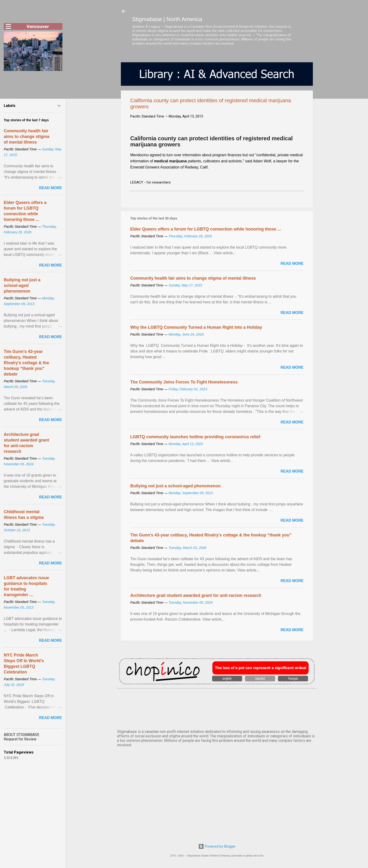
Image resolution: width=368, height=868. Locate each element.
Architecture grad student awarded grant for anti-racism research (196, 595)
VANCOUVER (217, 708)
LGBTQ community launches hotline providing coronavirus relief (195, 437)
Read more (292, 264)
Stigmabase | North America (167, 19)
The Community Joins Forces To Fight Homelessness (184, 382)
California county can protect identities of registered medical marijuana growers (211, 141)
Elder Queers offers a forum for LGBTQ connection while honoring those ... (206, 229)
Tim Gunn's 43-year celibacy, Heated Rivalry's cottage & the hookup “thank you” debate (26, 363)
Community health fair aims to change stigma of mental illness (193, 278)
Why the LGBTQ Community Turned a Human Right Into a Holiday (196, 327)
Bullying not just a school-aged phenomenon (175, 486)
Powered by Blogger (217, 846)
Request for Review (20, 739)
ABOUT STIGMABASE (21, 735)
